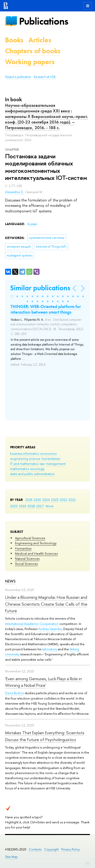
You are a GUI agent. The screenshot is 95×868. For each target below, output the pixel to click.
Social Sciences (26, 564)
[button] (12, 296)
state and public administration (32, 474)
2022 (63, 500)
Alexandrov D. (14, 192)
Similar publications (40, 288)
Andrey (44, 629)
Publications (44, 21)
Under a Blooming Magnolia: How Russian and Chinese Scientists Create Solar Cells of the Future (46, 604)
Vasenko (56, 629)
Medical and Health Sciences (36, 553)
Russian (32, 224)
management (56, 464)
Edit (88, 863)
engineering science (25, 458)
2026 (29, 500)
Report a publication (18, 77)
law (42, 464)
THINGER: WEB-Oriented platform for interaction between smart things (46, 309)
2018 (31, 506)
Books (14, 40)
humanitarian (51, 458)
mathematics (20, 469)
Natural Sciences (27, 558)
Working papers (30, 62)
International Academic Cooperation (32, 624)
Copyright (51, 849)
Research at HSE (45, 77)
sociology (37, 469)
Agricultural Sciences (30, 538)
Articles (40, 40)
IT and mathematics (24, 464)
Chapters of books (33, 51)
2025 (37, 500)
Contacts (35, 849)
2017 (40, 506)
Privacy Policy (71, 849)
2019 (23, 506)
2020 (14, 506)
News (10, 581)
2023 (55, 500)
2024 (46, 500)
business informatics (25, 453)
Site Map (11, 857)
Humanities (23, 548)
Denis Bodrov (15, 693)
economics (48, 453)
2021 (72, 500)
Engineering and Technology (36, 543)
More (50, 506)
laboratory (50, 649)
